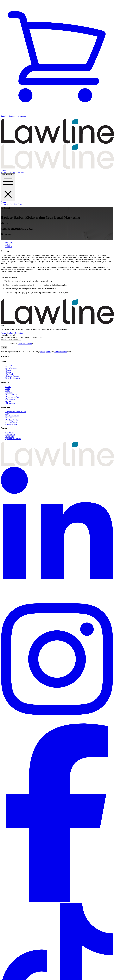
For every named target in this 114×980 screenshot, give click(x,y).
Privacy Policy (46, 352)
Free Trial (9, 393)
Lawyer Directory (12, 422)
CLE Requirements (12, 416)
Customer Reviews (12, 376)
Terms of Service (61, 352)
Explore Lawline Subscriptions (12, 333)
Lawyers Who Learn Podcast (16, 412)
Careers (8, 370)
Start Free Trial (18, 172)
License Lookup (11, 424)
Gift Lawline (10, 403)
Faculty (8, 245)
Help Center (10, 437)
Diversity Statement (13, 378)
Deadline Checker (12, 420)
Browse (4, 170)
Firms (8, 389)
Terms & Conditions (25, 344)
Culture (8, 372)
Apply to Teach (11, 368)
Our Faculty (10, 374)
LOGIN (10, 172)
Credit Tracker (11, 418)
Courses (8, 387)
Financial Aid (10, 435)
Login (20, 204)
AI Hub (8, 401)
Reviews (9, 247)
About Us (9, 366)
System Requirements (13, 439)
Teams (8, 391)
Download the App (12, 397)
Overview (9, 243)
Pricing (4, 172)
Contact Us (9, 433)
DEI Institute (10, 399)
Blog (7, 414)
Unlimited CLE (11, 395)
